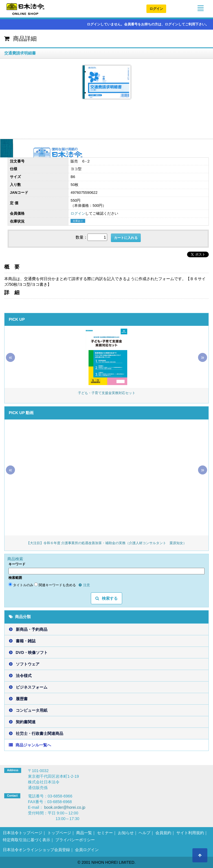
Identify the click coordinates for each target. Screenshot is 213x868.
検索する (107, 598)
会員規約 (163, 833)
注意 (84, 585)
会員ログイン (87, 850)
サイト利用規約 (190, 833)
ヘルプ (144, 833)
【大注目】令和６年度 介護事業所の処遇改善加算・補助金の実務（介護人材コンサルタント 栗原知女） (107, 543)
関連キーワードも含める (55, 585)
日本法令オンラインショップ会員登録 (36, 850)
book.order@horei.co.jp (65, 807)
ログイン (156, 9)
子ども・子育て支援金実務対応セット (107, 393)
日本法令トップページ (23, 833)
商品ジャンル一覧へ (33, 745)
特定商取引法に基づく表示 (27, 840)
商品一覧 (84, 833)
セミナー (105, 833)
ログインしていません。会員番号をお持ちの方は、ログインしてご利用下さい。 (145, 24)
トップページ (59, 833)
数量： (82, 237)
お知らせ (126, 833)
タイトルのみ (21, 585)
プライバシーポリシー (75, 840)
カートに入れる (126, 238)
